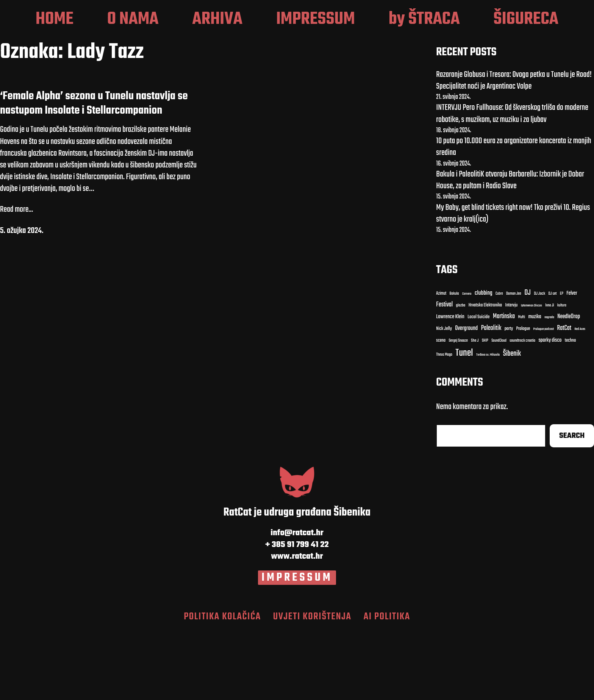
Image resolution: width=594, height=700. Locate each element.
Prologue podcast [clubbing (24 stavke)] (544, 397)
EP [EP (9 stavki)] (562, 362)
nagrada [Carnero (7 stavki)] (549, 386)
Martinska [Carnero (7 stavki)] (504, 385)
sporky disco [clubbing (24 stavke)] (550, 409)
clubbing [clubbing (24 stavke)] (484, 361)
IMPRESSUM (297, 645)
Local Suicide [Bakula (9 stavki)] (478, 385)
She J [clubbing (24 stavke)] (475, 409)
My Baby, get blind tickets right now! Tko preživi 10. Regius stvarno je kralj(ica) (513, 281)
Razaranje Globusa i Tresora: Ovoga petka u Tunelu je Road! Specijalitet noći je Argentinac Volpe (514, 148)
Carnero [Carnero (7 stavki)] (467, 362)
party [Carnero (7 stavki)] (509, 397)
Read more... (16, 278)
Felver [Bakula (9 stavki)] (572, 362)
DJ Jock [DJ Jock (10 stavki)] (539, 362)
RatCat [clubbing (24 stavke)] (564, 396)
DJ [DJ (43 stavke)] (528, 361)
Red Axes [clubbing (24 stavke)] (580, 397)
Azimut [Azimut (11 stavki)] (441, 361)
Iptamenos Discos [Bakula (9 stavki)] (531, 374)
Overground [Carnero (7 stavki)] (466, 396)
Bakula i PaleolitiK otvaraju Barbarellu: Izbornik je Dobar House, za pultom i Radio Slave (510, 248)
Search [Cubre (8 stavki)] (572, 504)
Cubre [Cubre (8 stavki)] (499, 362)
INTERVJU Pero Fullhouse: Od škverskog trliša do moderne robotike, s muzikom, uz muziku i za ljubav (512, 182)
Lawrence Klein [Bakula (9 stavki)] (450, 385)
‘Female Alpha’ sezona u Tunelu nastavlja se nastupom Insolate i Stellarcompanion (94, 171)
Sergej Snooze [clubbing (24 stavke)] (458, 409)
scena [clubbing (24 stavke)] (441, 409)
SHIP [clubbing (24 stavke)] (485, 409)
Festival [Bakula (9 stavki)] (444, 373)
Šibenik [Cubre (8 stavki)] (512, 422)
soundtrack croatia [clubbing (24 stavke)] (522, 409)
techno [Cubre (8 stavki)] (571, 409)
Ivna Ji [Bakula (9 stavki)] (549, 374)
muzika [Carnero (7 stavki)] (535, 385)
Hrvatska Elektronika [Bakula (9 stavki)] (485, 374)
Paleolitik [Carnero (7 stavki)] (491, 396)
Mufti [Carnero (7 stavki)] (522, 386)
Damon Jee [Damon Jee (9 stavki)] (514, 362)
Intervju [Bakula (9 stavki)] (512, 374)
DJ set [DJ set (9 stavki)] (553, 362)
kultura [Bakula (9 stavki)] (562, 374)
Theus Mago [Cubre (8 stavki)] (444, 423)
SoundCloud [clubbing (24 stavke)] (499, 409)
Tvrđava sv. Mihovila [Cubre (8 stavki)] (488, 423)
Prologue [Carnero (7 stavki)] (523, 397)
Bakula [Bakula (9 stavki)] (454, 362)
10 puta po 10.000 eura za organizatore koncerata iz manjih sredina (513, 215)
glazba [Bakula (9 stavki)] (461, 374)
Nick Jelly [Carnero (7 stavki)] (444, 397)
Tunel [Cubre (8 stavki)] (464, 421)
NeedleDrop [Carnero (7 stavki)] (569, 385)
